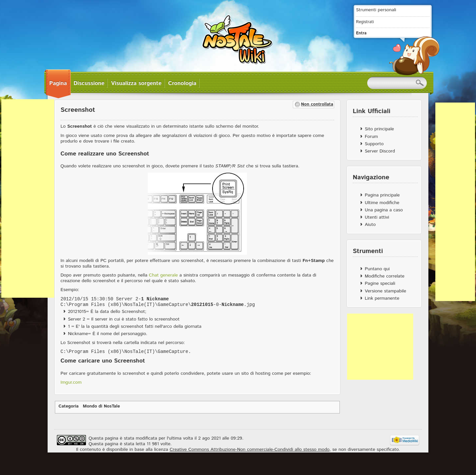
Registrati (365, 22)
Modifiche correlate (384, 276)
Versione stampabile (385, 291)
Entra (361, 33)
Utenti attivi (377, 217)
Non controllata (317, 104)
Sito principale (379, 129)
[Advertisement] (28, 198)
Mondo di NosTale (101, 406)
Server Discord (380, 151)
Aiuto (370, 225)
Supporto (374, 144)
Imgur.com (71, 382)
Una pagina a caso (384, 210)
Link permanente (382, 298)
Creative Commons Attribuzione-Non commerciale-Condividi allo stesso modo (249, 450)
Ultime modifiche (382, 203)
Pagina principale (382, 195)
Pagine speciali (380, 283)
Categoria (69, 406)
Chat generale (163, 275)
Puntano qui (377, 269)
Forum (371, 137)
